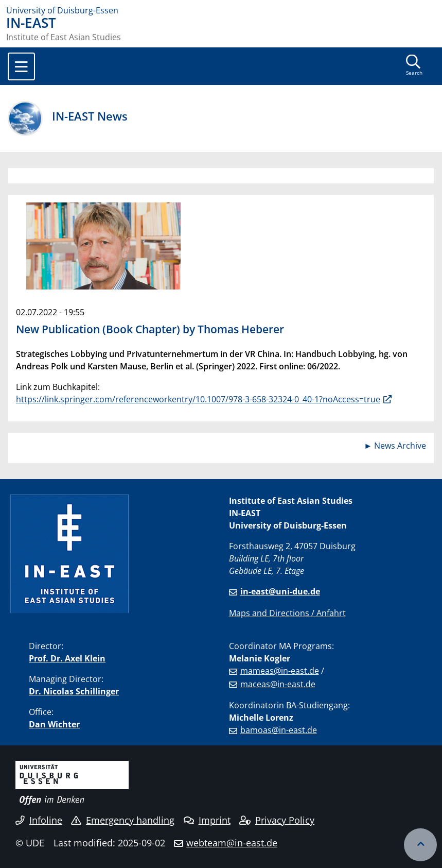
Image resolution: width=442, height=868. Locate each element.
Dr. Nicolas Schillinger (74, 691)
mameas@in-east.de (280, 671)
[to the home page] (221, 10)
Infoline (39, 820)
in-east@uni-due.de (280, 591)
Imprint (207, 820)
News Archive (400, 446)
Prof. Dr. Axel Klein (67, 658)
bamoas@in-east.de (279, 730)
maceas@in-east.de (278, 684)
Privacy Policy (277, 820)
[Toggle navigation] (21, 66)
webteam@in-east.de (232, 843)
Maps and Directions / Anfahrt (287, 613)
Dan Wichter (54, 724)
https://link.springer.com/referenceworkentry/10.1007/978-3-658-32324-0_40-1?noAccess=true (198, 399)
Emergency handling (123, 820)
